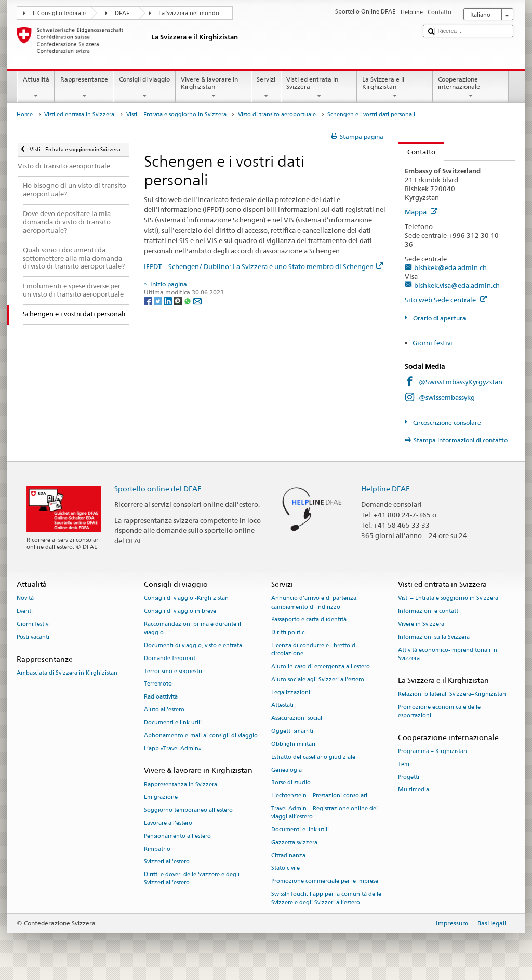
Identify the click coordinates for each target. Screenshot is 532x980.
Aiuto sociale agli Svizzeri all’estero (318, 680)
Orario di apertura (439, 318)
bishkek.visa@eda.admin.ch (457, 285)
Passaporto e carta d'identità (309, 620)
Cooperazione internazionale (471, 88)
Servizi (266, 88)
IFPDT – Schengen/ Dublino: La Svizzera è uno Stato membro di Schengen (263, 266)
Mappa (421, 212)
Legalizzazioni (291, 693)
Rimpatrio (157, 849)
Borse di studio (291, 783)
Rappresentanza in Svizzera (181, 784)
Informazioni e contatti (429, 612)
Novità (25, 599)
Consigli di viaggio (144, 88)
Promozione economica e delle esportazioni (439, 711)
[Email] (197, 300)
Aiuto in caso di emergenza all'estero (321, 667)
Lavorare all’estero (168, 823)
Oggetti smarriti (292, 731)
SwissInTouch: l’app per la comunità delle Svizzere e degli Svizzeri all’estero (326, 898)
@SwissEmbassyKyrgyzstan (461, 382)
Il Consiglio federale (59, 13)
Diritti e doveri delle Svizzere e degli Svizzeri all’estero (192, 879)
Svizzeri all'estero (167, 862)
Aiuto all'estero (164, 710)
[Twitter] (159, 300)
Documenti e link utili (173, 723)
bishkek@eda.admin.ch (450, 267)
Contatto (417, 152)
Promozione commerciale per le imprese (325, 882)
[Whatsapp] (188, 300)
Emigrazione (161, 797)
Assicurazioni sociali (297, 719)
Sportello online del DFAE (158, 488)
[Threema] (178, 300)
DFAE (122, 13)
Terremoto (158, 684)
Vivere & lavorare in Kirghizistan (214, 88)
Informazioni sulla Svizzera (434, 637)
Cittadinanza (288, 856)
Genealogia (287, 770)
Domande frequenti (170, 658)
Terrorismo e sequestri (173, 671)
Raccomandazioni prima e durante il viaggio (192, 628)
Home (25, 115)
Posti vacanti (33, 637)
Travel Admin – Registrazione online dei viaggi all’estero (324, 813)
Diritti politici (289, 633)
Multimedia (414, 790)
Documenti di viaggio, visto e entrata (193, 645)
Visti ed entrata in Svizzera (319, 88)
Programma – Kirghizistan (433, 751)
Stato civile (285, 869)
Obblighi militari (293, 744)
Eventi (25, 612)
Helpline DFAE (385, 488)
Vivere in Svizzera (421, 624)
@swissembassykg (447, 397)
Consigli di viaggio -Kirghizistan (186, 599)
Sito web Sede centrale (446, 300)
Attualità (36, 88)
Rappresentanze (84, 88)
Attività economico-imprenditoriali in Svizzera (448, 654)
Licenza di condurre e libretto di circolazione (314, 649)
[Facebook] (149, 300)
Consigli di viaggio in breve (180, 612)
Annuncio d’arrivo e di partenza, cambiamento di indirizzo (315, 603)
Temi (404, 764)
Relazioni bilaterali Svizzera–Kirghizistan (452, 694)
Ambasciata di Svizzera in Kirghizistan (67, 673)
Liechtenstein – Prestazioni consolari (319, 796)
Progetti (409, 777)
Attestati (282, 706)
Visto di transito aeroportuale (277, 115)
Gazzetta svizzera (294, 843)
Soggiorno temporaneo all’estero (188, 810)
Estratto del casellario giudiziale (313, 757)
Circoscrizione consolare (446, 422)
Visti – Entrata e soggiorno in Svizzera (176, 115)
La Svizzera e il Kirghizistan (395, 88)
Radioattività (161, 697)
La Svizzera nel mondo (189, 13)
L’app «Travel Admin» (173, 749)
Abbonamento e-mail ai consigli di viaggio (201, 736)
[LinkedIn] (169, 300)
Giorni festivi (433, 343)
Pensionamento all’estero (177, 836)
